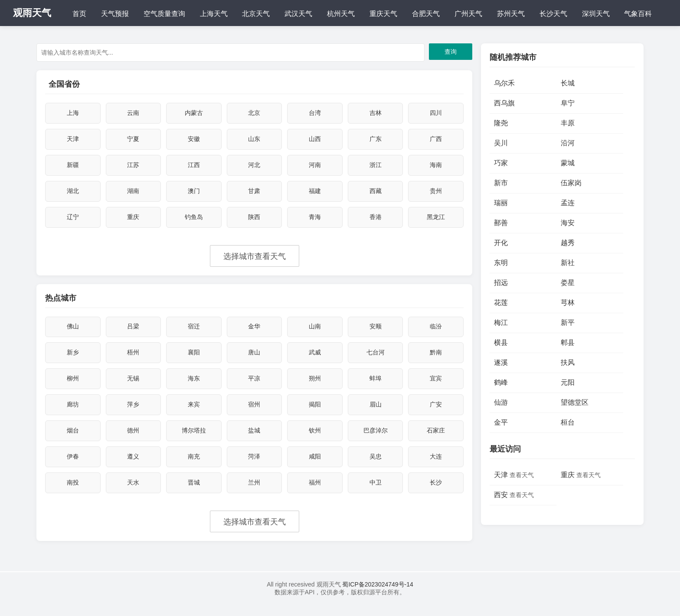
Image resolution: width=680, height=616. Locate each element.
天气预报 (115, 14)
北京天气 (256, 14)
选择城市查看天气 (255, 261)
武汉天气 (298, 14)
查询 (451, 52)
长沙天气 (553, 14)
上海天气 (214, 14)
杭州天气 (341, 14)
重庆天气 (383, 14)
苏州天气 (511, 14)
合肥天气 (426, 14)
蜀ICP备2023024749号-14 (377, 595)
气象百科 (638, 14)
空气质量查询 (164, 14)
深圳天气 (596, 14)
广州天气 (468, 14)
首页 (79, 14)
